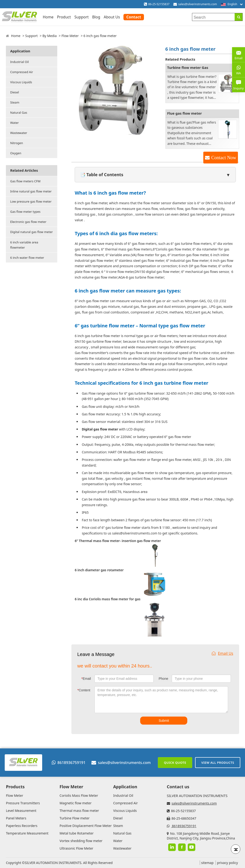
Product (64, 17)
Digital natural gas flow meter (31, 232)
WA (239, 70)
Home (48, 17)
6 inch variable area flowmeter (24, 245)
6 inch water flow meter (27, 258)
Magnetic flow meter (76, 803)
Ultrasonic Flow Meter (76, 848)
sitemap (207, 863)
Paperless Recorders (22, 826)
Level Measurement (21, 811)
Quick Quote (175, 763)
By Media (50, 36)
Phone (163, 679)
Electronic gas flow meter (28, 222)
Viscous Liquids (21, 82)
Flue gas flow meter (185, 113)
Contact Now (224, 158)
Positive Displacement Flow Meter (86, 826)
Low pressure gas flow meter (31, 201)
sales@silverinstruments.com (198, 4)
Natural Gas (19, 113)
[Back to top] (236, 849)
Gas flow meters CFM (25, 181)
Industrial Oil (19, 62)
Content (84, 690)
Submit (164, 721)
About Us (112, 17)
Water (14, 123)
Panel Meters (16, 818)
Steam (15, 102)
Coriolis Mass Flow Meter (79, 795)
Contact (134, 17)
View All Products (218, 763)
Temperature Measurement (27, 833)
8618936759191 (69, 763)
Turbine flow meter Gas (188, 67)
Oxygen (16, 153)
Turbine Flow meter (75, 818)
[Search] (239, 17)
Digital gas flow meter (100, 429)
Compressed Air (22, 72)
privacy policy (227, 863)
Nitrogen (16, 143)
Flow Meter (70, 36)
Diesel (14, 92)
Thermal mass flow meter (79, 811)
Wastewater (19, 133)
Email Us (223, 653)
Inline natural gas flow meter (31, 191)
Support (82, 17)
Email (86, 679)
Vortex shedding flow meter (81, 841)
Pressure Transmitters (23, 803)
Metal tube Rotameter (77, 833)
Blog (96, 17)
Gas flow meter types (25, 212)
